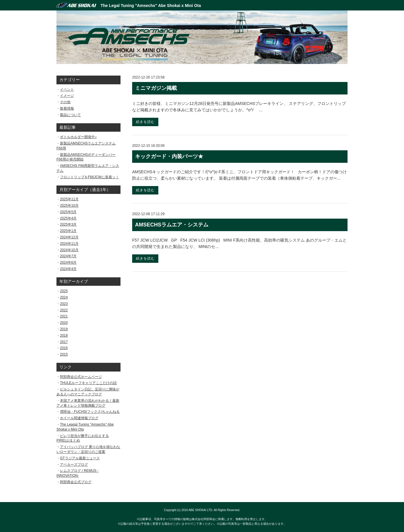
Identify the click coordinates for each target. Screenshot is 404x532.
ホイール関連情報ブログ (79, 418)
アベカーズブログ (74, 465)
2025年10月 (69, 206)
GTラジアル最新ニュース (80, 458)
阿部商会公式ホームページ (81, 377)
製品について (70, 115)
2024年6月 (68, 263)
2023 (64, 304)
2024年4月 (68, 269)
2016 (64, 348)
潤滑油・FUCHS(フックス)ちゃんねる (90, 412)
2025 (64, 291)
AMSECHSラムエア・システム (172, 225)
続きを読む (145, 122)
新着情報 (67, 108)
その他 (65, 102)
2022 (64, 310)
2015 (64, 354)
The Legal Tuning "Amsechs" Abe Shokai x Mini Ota (151, 6)
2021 (64, 316)
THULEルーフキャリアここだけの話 (88, 383)
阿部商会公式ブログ (76, 482)
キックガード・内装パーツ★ (169, 156)
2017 (64, 342)
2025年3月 (68, 224)
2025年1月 (68, 231)
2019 (64, 329)
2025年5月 (68, 212)
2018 (64, 335)
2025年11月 (69, 199)
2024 (64, 297)
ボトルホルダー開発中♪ (78, 137)
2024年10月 (69, 250)
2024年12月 (69, 237)
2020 (64, 323)
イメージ (67, 96)
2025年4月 (68, 218)
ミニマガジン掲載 (156, 88)
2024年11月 (69, 244)
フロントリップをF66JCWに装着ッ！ (90, 177)
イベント (67, 90)
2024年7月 (68, 256)
